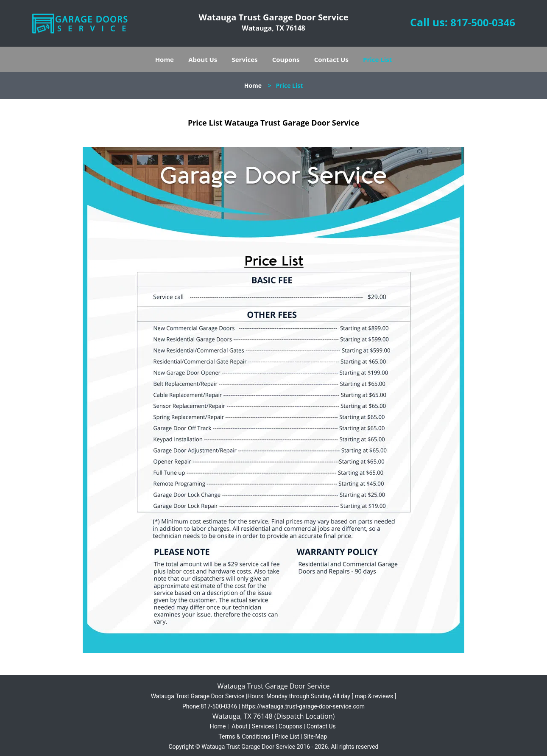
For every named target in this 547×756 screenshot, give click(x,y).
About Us (203, 59)
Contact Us (331, 59)
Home (165, 59)
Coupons (286, 59)
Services (245, 59)
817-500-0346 (483, 22)
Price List (377, 59)
